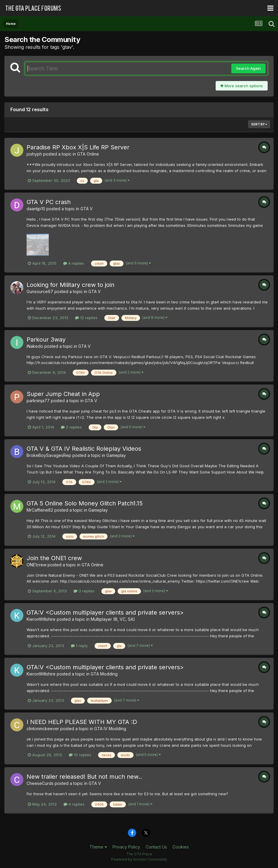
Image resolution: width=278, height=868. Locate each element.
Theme (98, 847)
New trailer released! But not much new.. (84, 777)
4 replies (74, 263)
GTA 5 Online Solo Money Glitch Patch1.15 (85, 503)
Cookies (181, 847)
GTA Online (88, 154)
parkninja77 (38, 401)
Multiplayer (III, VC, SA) (113, 619)
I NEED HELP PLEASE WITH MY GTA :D (82, 722)
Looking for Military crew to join (70, 285)
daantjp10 (36, 209)
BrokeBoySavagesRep (49, 455)
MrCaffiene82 (40, 510)
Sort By (259, 124)
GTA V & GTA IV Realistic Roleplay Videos (84, 449)
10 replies (80, 755)
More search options (242, 86)
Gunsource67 (40, 291)
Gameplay (116, 455)
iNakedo (35, 346)
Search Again (248, 68)
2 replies (71, 427)
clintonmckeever (43, 729)
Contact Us (156, 847)
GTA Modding (104, 674)
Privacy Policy (126, 847)
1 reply (79, 646)
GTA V (87, 209)
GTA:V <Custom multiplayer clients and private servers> (105, 612)
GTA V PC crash (49, 202)
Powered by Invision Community (139, 859)
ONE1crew (36, 565)
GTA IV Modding (110, 729)
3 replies (84, 591)
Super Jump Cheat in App (63, 394)
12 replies (86, 318)
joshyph (34, 154)
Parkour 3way (46, 340)
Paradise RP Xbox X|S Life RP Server (78, 147)
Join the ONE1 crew (54, 558)
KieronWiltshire (41, 619)
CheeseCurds (40, 783)
